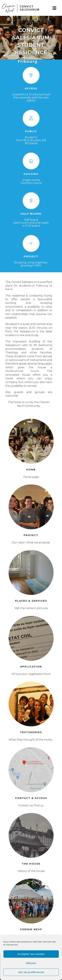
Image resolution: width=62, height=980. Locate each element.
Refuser (31, 963)
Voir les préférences (31, 972)
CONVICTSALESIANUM (30, 8)
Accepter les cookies (31, 954)
